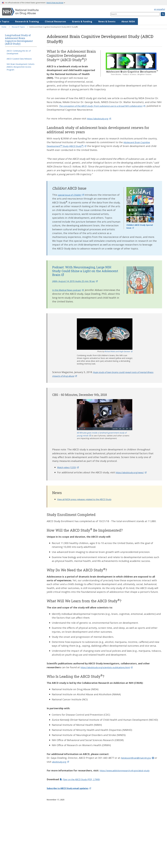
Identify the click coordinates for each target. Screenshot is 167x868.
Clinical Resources (85, 22)
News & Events (136, 22)
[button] (105, 334)
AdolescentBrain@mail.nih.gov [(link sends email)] (140, 758)
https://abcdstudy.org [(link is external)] (101, 118)
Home (10, 22)
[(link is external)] (108, 106)
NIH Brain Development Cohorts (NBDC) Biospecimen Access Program (21, 67)
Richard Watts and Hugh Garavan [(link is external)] (118, 351)
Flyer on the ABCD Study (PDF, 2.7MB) (85, 779)
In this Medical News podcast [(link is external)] (71, 290)
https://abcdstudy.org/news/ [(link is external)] (133, 472)
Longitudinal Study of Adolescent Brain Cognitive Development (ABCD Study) (19, 39)
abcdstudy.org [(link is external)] (65, 762)
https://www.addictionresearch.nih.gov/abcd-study (129, 770)
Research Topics (29, 22)
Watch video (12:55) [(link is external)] (70, 467)
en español (159, 9)
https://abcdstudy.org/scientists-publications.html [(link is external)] (111, 667)
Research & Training (56, 22)
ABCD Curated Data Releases (19, 59)
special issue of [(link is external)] (73, 195)
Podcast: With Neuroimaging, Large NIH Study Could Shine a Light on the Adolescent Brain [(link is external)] (85, 271)
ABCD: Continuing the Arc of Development (19, 52)
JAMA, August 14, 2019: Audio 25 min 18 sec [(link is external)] (79, 281)
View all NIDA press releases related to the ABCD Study (89, 499)
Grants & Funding (111, 22)
